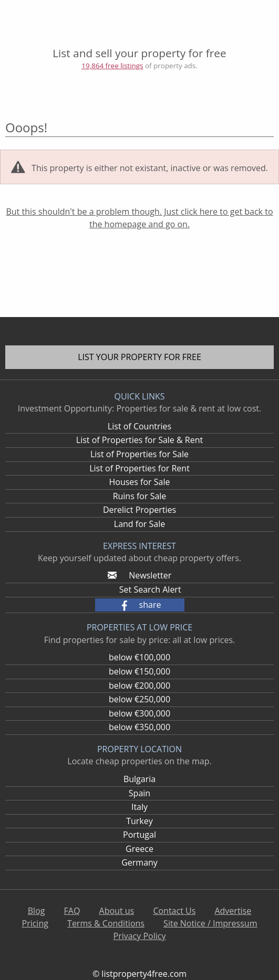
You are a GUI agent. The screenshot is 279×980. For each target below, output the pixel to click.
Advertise (233, 911)
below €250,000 (139, 699)
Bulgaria (139, 779)
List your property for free (139, 357)
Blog (37, 911)
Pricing (35, 923)
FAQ (72, 911)
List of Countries (139, 426)
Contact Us (174, 911)
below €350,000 (139, 727)
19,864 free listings (112, 66)
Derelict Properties (139, 510)
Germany (139, 862)
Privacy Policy (140, 936)
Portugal (139, 835)
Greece (139, 849)
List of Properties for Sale (139, 454)
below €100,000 (139, 657)
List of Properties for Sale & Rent (139, 440)
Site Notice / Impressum (210, 923)
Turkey (139, 821)
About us (117, 911)
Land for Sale (139, 524)
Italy (139, 807)
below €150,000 (139, 671)
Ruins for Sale (140, 496)
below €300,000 (139, 713)
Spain (139, 793)
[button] (140, 605)
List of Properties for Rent (139, 468)
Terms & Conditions (106, 923)
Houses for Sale (139, 482)
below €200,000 (139, 686)
